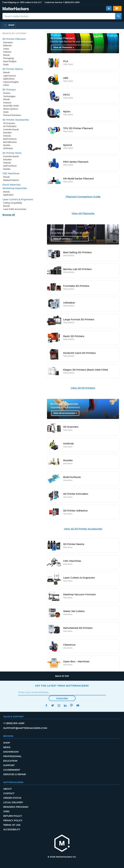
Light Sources (10, 76)
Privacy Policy (13, 820)
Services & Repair (15, 774)
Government (12, 770)
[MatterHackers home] (62, 844)
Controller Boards (11, 130)
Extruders (8, 133)
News (7, 747)
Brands (6, 55)
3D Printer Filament (14, 39)
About (7, 789)
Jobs (6, 811)
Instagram (59, 705)
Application (8, 195)
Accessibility (12, 829)
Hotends (7, 136)
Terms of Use (12, 825)
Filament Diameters (12, 115)
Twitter (53, 705)
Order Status (12, 798)
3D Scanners (9, 123)
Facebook (46, 705)
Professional (12, 756)
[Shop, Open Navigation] (9, 25)
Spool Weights (10, 61)
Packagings (9, 58)
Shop (7, 743)
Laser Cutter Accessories (15, 209)
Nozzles (7, 145)
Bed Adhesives (10, 142)
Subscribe (62, 698)
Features (7, 52)
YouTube (78, 705)
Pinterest (71, 705)
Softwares (8, 148)
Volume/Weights (11, 82)
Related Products (11, 180)
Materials (8, 46)
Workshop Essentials (15, 188)
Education (10, 761)
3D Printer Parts (12, 153)
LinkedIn (65, 705)
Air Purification (10, 126)
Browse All (9, 215)
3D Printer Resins (13, 69)
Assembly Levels (11, 106)
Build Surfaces (10, 139)
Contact (9, 793)
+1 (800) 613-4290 (71, 2)
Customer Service (53, 2)
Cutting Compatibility (13, 203)
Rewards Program (16, 807)
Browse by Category (14, 33)
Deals (6, 65)
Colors (6, 49)
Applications (9, 79)
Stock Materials (11, 185)
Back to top (62, 676)
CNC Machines (11, 173)
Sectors (7, 93)
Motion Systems (11, 109)
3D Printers (9, 90)
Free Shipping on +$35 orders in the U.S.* (22, 2)
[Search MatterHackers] (118, 16)
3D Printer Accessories (16, 120)
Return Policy (13, 816)
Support (9, 765)
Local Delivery (13, 802)
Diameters (8, 42)
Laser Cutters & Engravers (18, 199)
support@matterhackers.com (25, 728)
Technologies (9, 96)
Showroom (11, 752)
